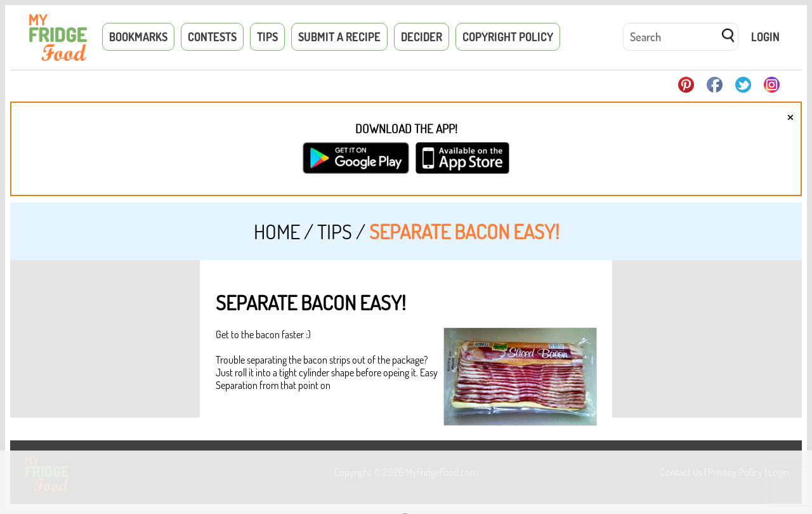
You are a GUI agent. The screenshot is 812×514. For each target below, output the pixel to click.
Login (765, 37)
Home (277, 231)
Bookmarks (138, 37)
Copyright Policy (508, 37)
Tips (267, 37)
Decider (422, 37)
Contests (212, 37)
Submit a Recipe (339, 37)
